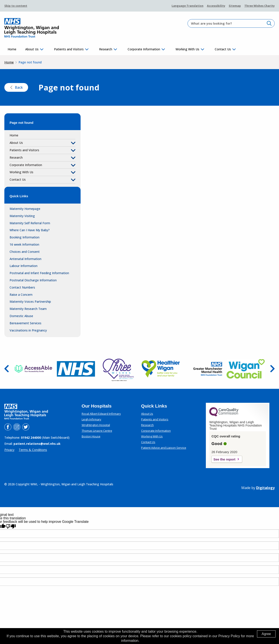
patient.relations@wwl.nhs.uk (37, 444)
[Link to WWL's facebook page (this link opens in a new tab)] (8, 429)
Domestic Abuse (21, 316)
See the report (224, 459)
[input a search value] (231, 23)
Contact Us (223, 49)
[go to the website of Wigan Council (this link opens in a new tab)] (246, 369)
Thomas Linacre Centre (97, 431)
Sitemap (235, 6)
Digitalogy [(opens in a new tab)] (265, 488)
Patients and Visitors (69, 49)
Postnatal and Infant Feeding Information (39, 273)
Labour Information (24, 266)
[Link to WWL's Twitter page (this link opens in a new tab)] (26, 429)
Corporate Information (144, 49)
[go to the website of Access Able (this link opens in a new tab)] (33, 369)
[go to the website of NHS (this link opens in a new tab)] (76, 369)
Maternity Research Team (28, 309)
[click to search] (269, 23)
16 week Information (24, 244)
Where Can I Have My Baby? (30, 230)
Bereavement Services (25, 323)
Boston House (91, 436)
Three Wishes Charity (260, 6)
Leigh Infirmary (91, 419)
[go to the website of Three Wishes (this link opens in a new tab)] (118, 369)
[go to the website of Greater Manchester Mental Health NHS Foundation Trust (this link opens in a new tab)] (203, 369)
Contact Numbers (22, 287)
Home (12, 49)
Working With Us (187, 49)
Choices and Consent (25, 252)
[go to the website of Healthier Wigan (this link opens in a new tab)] (161, 369)
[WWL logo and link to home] (32, 28)
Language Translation (188, 6)
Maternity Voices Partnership (30, 302)
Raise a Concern (21, 295)
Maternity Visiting (22, 216)
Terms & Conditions (33, 450)
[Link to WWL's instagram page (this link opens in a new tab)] (17, 429)
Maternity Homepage (25, 209)
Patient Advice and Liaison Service (164, 448)
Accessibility (216, 6)
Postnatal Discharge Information (33, 280)
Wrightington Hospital (96, 425)
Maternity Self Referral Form (30, 223)
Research (106, 49)
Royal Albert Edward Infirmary (101, 414)
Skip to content (16, 6)
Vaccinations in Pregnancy (28, 330)
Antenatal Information (25, 259)
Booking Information (25, 237)
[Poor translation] (11, 526)
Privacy (9, 450)
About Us (32, 49)
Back (16, 87)
